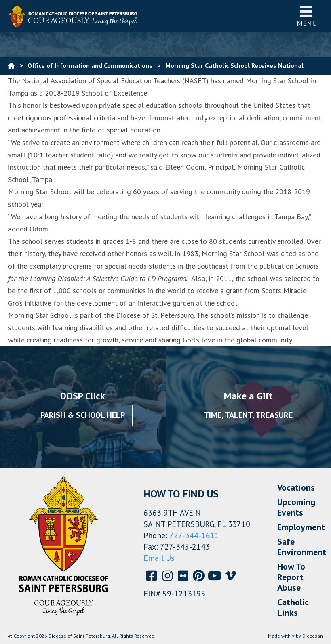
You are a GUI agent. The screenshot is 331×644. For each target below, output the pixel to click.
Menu (307, 16)
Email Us (159, 558)
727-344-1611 (194, 535)
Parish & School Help (83, 415)
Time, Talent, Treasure (248, 415)
